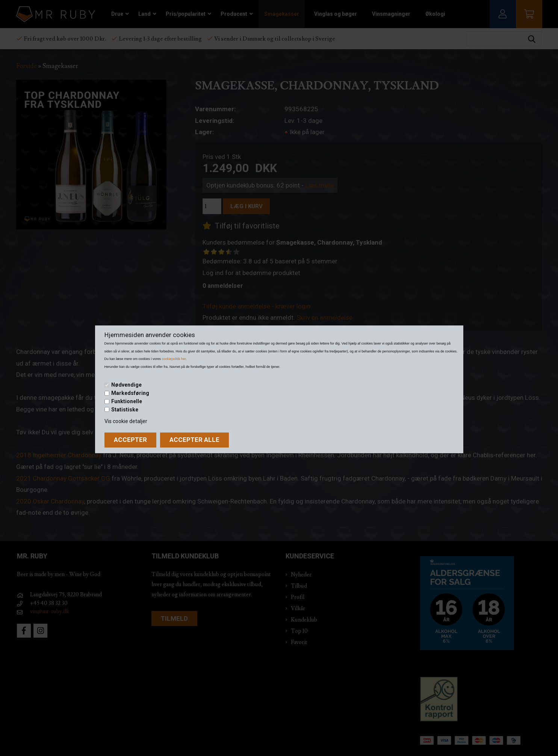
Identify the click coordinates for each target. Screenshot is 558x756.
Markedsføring (130, 393)
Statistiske (125, 410)
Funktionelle (127, 401)
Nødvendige (126, 385)
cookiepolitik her (174, 359)
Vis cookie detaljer (126, 421)
